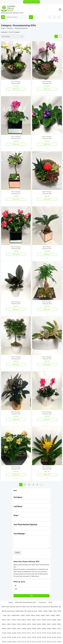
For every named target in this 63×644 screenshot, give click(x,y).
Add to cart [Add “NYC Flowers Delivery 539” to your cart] (47, 309)
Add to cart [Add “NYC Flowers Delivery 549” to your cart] (16, 254)
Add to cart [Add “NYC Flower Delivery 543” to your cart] (47, 254)
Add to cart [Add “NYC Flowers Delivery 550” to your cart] (47, 199)
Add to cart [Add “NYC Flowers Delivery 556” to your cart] (16, 144)
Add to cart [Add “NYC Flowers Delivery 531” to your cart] (16, 475)
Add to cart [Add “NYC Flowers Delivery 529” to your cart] (47, 475)
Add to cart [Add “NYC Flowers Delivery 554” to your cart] (47, 144)
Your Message (20, 534)
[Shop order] (13, 37)
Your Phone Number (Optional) (25, 525)
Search (31, 17)
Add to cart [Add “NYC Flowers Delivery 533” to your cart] (47, 420)
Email (16, 515)
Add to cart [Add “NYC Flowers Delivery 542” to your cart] (16, 309)
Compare (16, 93)
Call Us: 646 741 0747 (32, 2)
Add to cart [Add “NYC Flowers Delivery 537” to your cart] (16, 364)
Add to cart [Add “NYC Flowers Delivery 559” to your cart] (16, 89)
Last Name (18, 506)
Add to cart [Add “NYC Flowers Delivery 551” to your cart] (16, 199)
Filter (32, 596)
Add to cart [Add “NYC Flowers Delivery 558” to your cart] (47, 89)
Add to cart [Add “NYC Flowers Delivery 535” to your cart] (16, 420)
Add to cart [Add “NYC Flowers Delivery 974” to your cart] (47, 364)
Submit (17, 553)
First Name (18, 497)
